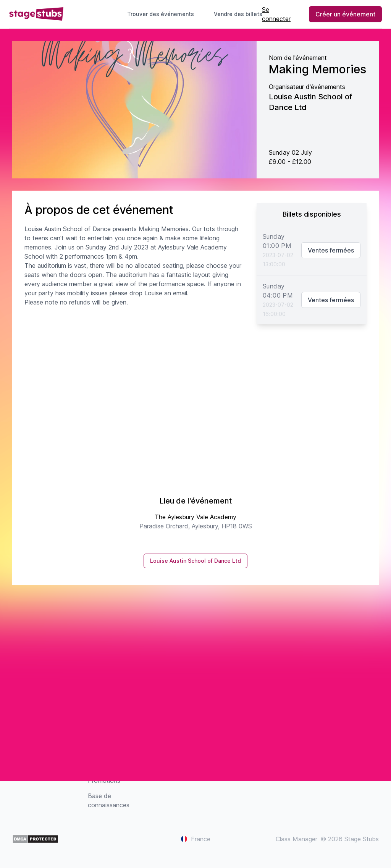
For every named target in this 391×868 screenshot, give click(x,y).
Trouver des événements (161, 14)
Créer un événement (345, 14)
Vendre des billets (241, 14)
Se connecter (276, 14)
